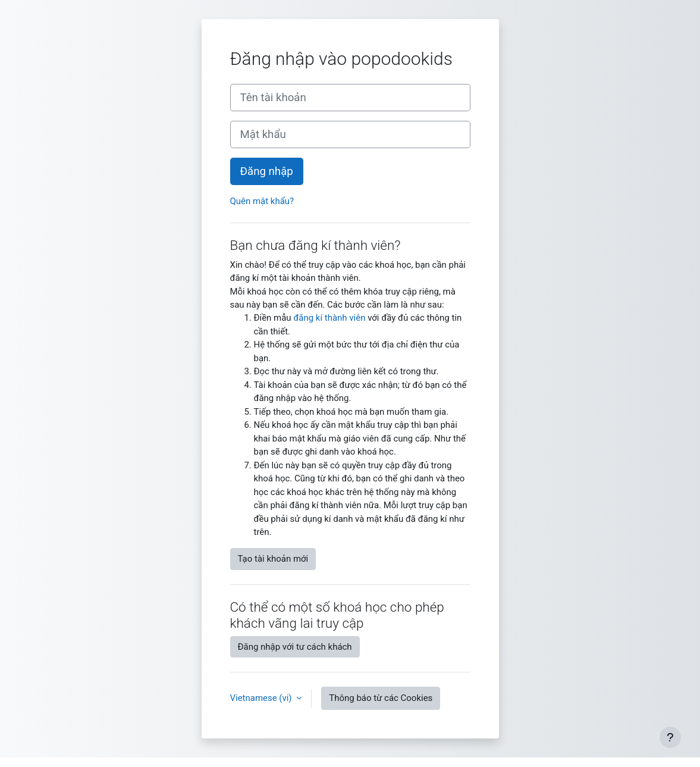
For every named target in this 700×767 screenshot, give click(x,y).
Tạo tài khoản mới (273, 559)
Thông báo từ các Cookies (381, 698)
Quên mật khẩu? (262, 201)
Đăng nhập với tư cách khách (295, 647)
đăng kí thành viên (329, 318)
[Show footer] (670, 737)
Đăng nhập (267, 171)
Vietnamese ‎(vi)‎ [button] (262, 698)
